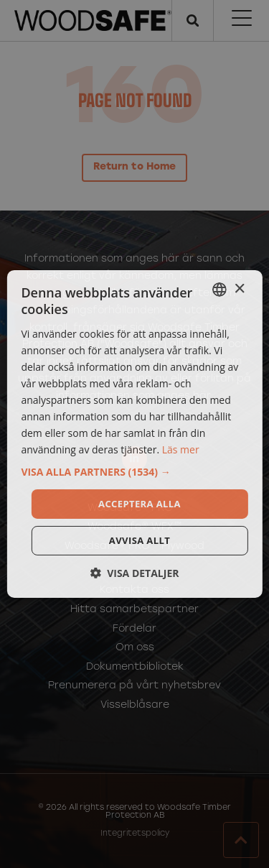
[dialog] (134, 434)
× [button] (239, 288)
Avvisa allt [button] (140, 540)
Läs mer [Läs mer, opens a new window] (181, 449)
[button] (134, 471)
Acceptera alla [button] (140, 503)
